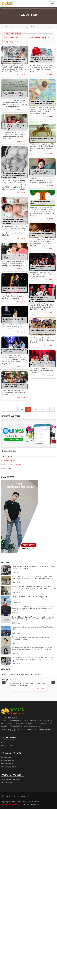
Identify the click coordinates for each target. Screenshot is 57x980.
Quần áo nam (38, 680)
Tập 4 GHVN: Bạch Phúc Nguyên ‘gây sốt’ (39, 298)
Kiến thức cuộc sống (20, 27)
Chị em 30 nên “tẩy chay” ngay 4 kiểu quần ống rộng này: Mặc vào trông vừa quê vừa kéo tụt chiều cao (33, 624)
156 (21, 409)
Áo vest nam (24, 680)
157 (28, 409)
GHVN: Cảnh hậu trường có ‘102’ (42, 330)
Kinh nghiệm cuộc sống (40, 27)
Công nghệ (7, 751)
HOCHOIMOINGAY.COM (12, 810)
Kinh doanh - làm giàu (40, 38)
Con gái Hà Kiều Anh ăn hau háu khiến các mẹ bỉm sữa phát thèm (42, 173)
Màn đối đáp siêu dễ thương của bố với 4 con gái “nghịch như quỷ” (13, 127)
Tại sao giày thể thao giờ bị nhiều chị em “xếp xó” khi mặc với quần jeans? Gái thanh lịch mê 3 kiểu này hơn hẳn (33, 665)
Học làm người (12, 38)
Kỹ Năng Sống (12, 42)
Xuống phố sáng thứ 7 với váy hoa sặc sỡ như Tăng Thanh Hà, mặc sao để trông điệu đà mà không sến (32, 583)
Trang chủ (5, 27)
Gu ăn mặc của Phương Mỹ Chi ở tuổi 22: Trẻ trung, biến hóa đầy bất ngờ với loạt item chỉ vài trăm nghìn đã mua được (34, 614)
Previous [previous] (4, 688)
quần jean (7, 764)
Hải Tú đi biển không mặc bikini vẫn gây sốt (29, 603)
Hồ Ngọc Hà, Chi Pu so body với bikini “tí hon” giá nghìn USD (34, 634)
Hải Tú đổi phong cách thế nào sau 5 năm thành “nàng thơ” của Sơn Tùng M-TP (34, 573)
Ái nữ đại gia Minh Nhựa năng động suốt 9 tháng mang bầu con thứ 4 (31, 644)
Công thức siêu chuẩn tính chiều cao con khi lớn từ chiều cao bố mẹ (14, 221)
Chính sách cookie (20, 802)
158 (36, 409)
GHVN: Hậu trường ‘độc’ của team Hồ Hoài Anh (13, 386)
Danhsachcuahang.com (13, 785)
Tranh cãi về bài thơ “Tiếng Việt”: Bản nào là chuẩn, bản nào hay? (13, 95)
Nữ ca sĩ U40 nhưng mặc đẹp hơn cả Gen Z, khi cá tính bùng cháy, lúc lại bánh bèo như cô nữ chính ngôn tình (34, 593)
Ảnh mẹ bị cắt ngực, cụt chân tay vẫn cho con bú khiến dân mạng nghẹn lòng (14, 175)
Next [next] (53, 688)
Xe (3, 748)
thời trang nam (9, 773)
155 (14, 409)
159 (43, 409)
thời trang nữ (8, 770)
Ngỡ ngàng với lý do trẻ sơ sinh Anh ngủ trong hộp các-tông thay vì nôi (42, 60)
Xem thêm (22, 74)
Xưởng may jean (10, 457)
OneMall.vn (7, 788)
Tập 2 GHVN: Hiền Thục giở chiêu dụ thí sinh (41, 267)
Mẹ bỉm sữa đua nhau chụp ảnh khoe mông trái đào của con (42, 103)
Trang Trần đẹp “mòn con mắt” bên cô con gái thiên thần (14, 60)
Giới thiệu (5, 802)
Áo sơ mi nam (9, 680)
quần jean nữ (8, 767)
